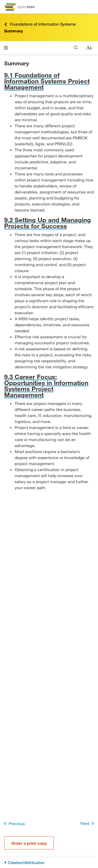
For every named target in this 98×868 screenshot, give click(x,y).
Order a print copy (29, 843)
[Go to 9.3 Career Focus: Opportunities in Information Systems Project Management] (49, 386)
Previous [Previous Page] (13, 823)
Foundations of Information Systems (40, 24)
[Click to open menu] (6, 48)
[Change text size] (89, 48)
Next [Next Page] (88, 823)
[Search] (76, 48)
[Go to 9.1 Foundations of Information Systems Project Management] (49, 81)
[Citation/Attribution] (49, 863)
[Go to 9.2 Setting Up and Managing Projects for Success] (49, 223)
